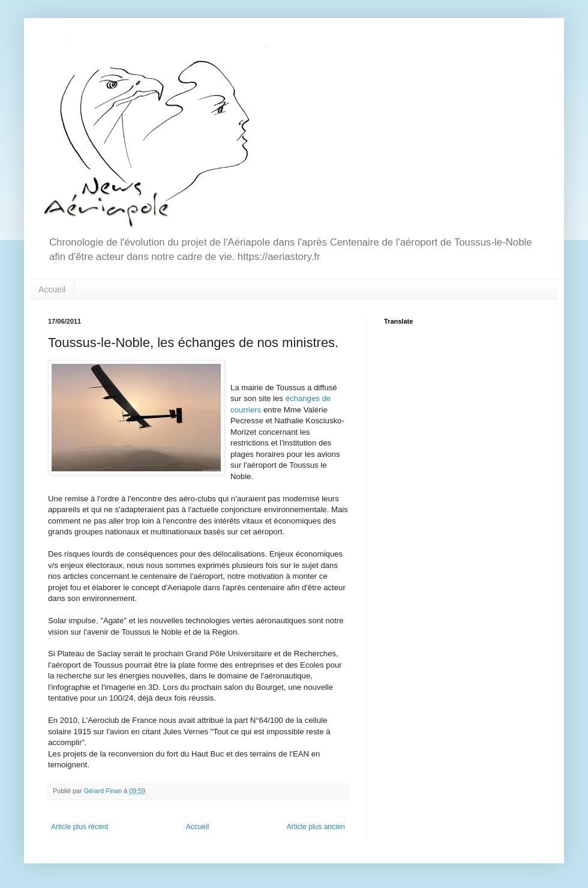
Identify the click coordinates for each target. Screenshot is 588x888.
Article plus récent (79, 827)
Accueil (52, 289)
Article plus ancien (316, 827)
